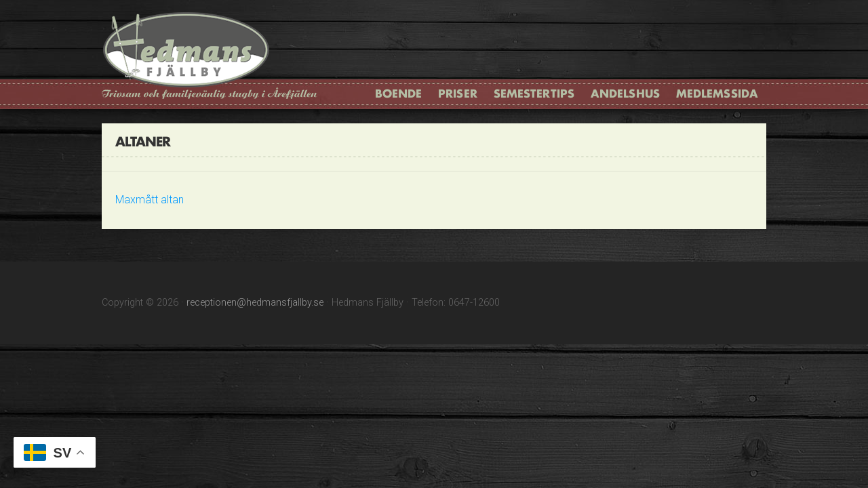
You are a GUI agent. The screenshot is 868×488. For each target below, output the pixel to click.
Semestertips (534, 93)
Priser (458, 93)
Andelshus (625, 93)
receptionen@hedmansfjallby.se (255, 303)
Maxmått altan (150, 200)
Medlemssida (717, 93)
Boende (399, 93)
